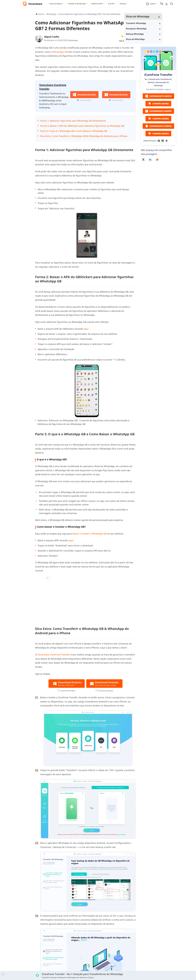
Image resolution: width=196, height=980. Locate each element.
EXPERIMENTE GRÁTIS (158, 96)
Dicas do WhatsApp (153, 39)
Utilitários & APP (97, 4)
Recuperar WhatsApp (154, 29)
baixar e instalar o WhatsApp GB (89, 533)
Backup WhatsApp (152, 34)
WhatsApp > (52, 14)
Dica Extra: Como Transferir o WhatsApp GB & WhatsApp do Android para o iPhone (84, 135)
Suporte (151, 4)
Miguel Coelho (52, 37)
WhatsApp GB (60, 52)
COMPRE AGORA (158, 104)
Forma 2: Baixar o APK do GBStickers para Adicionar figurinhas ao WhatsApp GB (82, 125)
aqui (86, 328)
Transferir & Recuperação (77, 4)
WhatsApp (73, 40)
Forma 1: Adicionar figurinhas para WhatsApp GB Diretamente (73, 120)
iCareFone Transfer (158, 75)
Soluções (123, 4)
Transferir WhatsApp (153, 23)
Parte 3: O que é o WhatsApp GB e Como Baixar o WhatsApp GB (74, 130)
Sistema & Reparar (56, 4)
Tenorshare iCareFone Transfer (54, 654)
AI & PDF (111, 4)
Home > (42, 14)
